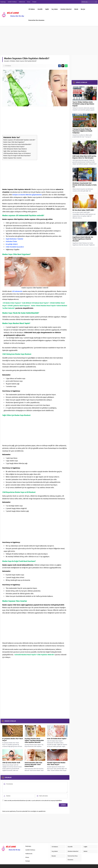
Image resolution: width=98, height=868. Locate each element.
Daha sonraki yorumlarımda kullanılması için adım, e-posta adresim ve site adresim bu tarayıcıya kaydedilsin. (33, 801)
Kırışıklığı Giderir (12, 244)
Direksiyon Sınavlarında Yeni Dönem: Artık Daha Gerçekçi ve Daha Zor (85, 185)
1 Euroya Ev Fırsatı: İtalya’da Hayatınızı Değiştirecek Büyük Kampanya (82, 131)
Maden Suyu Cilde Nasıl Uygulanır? (14, 142)
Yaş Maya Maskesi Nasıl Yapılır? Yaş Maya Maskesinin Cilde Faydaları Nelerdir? (34, 740)
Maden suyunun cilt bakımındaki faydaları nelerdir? (19, 140)
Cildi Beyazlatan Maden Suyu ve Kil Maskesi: (17, 153)
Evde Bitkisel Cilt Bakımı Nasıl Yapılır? (36, 303)
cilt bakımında (17, 291)
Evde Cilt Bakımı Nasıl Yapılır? (57, 739)
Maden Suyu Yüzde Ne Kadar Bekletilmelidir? (17, 144)
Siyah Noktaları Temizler (14, 239)
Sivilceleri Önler (11, 241)
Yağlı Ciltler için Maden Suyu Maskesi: (15, 151)
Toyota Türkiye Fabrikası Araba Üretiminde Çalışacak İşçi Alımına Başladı (83, 104)
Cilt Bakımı (13, 61)
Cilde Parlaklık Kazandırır (15, 247)
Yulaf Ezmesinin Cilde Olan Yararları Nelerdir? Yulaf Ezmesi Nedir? (33, 764)
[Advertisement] (49, 40)
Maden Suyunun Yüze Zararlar (12, 158)
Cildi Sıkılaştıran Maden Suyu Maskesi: (15, 149)
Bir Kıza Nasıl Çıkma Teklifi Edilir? (83, 210)
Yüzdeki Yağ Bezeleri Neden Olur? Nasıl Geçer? (56, 764)
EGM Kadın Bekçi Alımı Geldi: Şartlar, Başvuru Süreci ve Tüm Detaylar (84, 157)
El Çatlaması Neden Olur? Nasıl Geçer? (13, 740)
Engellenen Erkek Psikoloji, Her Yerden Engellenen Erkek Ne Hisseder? (83, 239)
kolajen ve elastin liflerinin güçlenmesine (27, 195)
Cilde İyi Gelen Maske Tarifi (11, 763)
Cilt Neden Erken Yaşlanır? (12, 303)
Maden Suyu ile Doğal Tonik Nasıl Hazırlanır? (17, 156)
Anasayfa (7, 61)
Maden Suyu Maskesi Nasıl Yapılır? (14, 147)
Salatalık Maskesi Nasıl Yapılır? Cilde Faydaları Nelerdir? (34, 655)
